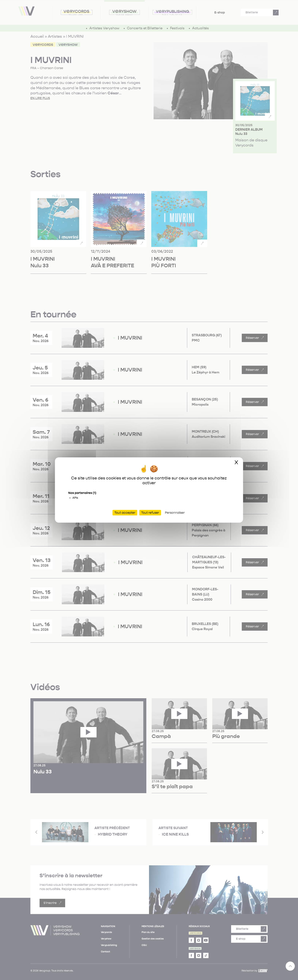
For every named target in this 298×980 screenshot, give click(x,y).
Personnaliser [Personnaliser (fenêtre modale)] (175, 513)
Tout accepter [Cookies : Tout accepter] (125, 513)
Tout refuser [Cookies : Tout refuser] (150, 513)
